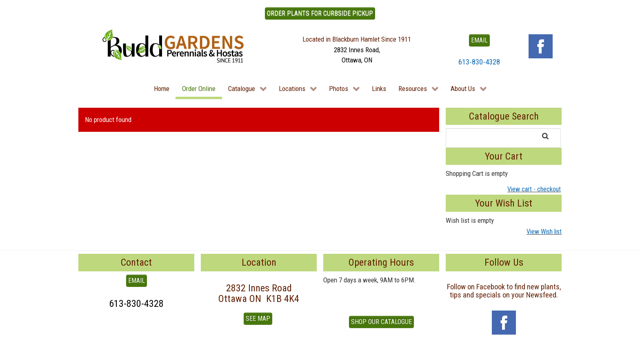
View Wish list (544, 232)
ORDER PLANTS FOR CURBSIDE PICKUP (320, 13)
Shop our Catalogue (381, 322)
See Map (258, 318)
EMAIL (479, 40)
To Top (87, 355)
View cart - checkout (534, 189)
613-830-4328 (479, 62)
